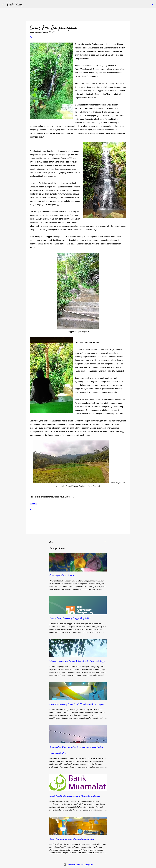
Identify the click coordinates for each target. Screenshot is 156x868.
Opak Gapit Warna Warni (62, 575)
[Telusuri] (153, 4)
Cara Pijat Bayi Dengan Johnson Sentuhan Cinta (72, 839)
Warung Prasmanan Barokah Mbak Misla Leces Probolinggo (77, 661)
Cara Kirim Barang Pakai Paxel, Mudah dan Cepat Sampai (76, 704)
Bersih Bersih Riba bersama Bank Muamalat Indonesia (75, 796)
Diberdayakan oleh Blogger (78, 865)
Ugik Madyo (15, 4)
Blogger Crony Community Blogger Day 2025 (70, 618)
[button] (31, 37)
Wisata (33, 504)
